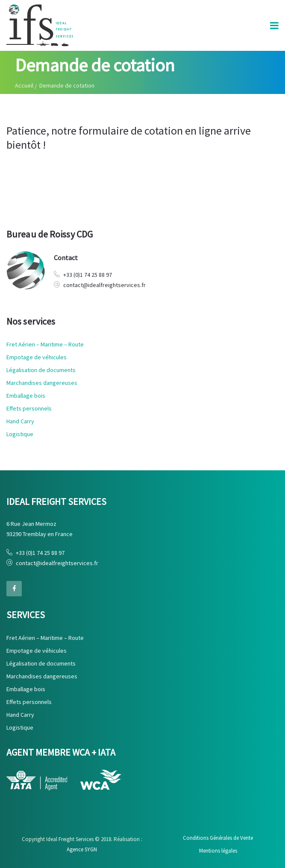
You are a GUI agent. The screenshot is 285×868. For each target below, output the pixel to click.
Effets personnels (29, 408)
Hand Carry (20, 421)
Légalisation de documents (41, 370)
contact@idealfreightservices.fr (104, 285)
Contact (66, 258)
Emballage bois (26, 396)
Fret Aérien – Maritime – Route (45, 344)
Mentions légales (218, 851)
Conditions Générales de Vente (218, 838)
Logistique (20, 434)
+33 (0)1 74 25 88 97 (88, 275)
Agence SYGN (82, 849)
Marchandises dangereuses (42, 383)
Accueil (24, 85)
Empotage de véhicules (37, 357)
